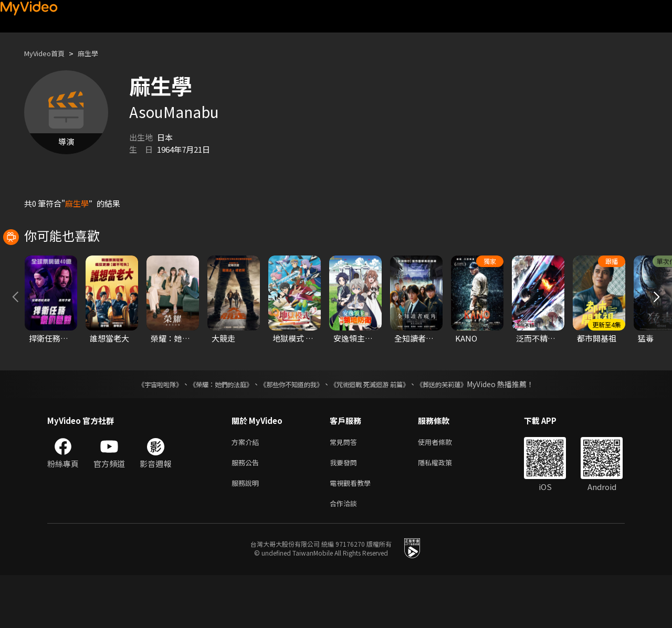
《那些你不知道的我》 (290, 431)
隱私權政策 (444, 511)
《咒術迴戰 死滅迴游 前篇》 (380, 431)
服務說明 (247, 533)
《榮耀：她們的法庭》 (209, 431)
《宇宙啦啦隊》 (139, 431)
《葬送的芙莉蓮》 (462, 431)
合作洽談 (345, 555)
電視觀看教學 (353, 533)
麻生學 (97, 53)
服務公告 (247, 511)
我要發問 (345, 511)
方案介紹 (247, 489)
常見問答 (345, 489)
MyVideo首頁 (48, 53)
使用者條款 (444, 489)
